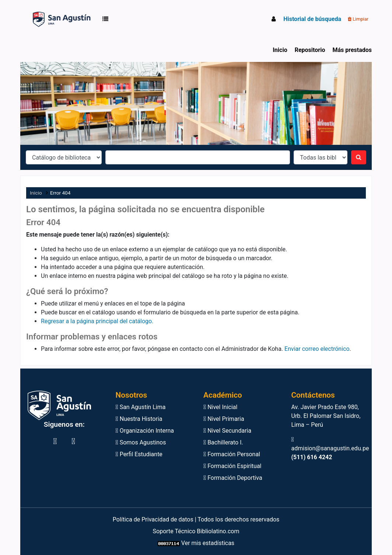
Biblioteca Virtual (42, 19)
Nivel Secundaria (227, 431)
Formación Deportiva (233, 478)
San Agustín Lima (141, 407)
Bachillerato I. (223, 442)
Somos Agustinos (141, 442)
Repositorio (310, 50)
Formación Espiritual (232, 466)
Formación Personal (232, 454)
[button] (107, 19)
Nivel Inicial (220, 407)
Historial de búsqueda (312, 19)
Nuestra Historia (139, 419)
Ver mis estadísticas (208, 543)
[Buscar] (359, 157)
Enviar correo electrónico (317, 349)
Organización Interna (145, 431)
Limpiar (358, 19)
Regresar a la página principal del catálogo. (97, 321)
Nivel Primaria (224, 419)
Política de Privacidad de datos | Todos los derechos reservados (196, 519)
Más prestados (352, 50)
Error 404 (60, 193)
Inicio (280, 50)
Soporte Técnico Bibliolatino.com (196, 531)
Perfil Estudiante (139, 454)
